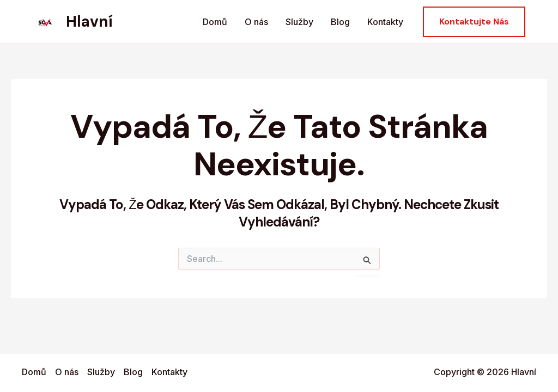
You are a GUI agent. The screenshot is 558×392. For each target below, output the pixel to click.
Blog (340, 22)
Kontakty (385, 22)
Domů (215, 22)
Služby (299, 22)
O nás (256, 22)
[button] (474, 22)
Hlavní (89, 22)
